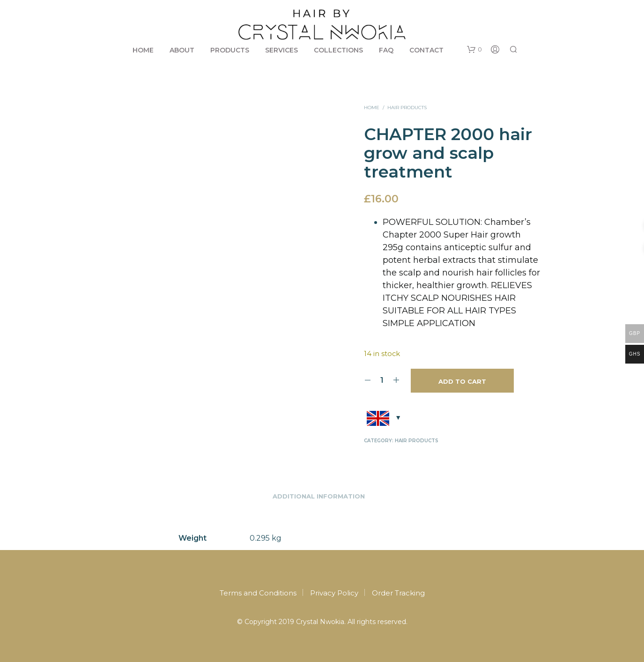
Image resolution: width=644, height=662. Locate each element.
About (182, 50)
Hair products (407, 108)
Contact (426, 50)
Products (230, 50)
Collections (338, 50)
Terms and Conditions (258, 593)
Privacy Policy (334, 593)
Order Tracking (398, 593)
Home (143, 50)
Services (281, 50)
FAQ (386, 50)
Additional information (319, 496)
